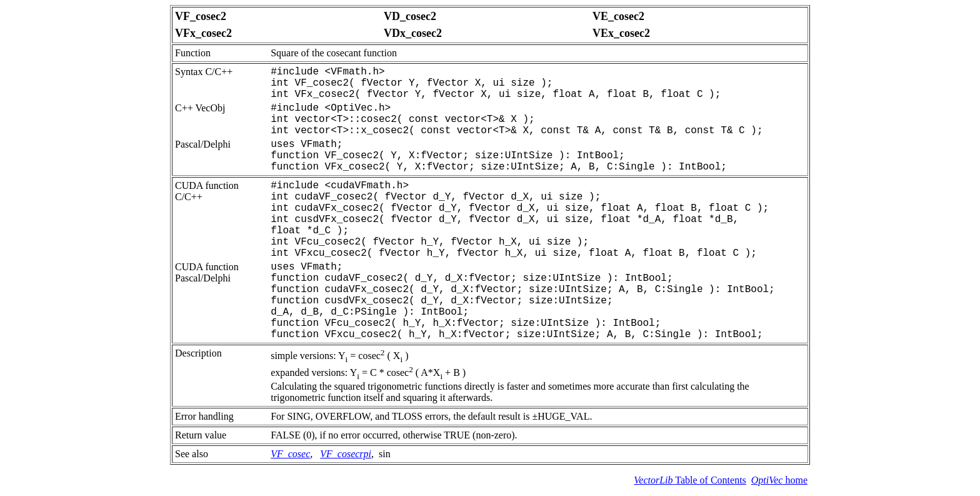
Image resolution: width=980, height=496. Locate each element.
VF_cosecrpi (346, 454)
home (779, 480)
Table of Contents (690, 480)
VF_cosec (290, 454)
